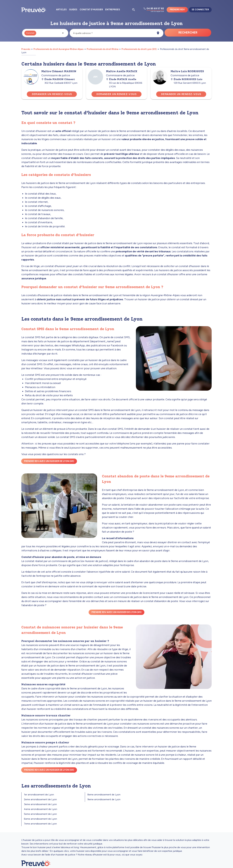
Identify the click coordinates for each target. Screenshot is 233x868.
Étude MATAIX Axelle (121, 79)
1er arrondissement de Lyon (39, 795)
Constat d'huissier (91, 10)
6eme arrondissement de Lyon (40, 819)
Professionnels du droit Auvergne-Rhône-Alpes (58, 49)
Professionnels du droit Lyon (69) (139, 49)
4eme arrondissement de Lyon (41, 809)
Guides (73, 10)
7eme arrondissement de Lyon (40, 824)
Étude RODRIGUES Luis (186, 79)
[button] (45, 33)
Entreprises (113, 10)
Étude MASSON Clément (58, 79)
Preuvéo (26, 49)
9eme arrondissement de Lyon (104, 799)
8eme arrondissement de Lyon (104, 795)
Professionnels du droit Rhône (103, 49)
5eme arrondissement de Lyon (40, 814)
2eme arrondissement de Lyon (40, 799)
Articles (61, 10)
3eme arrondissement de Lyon (40, 804)
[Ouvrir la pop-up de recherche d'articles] (134, 10)
